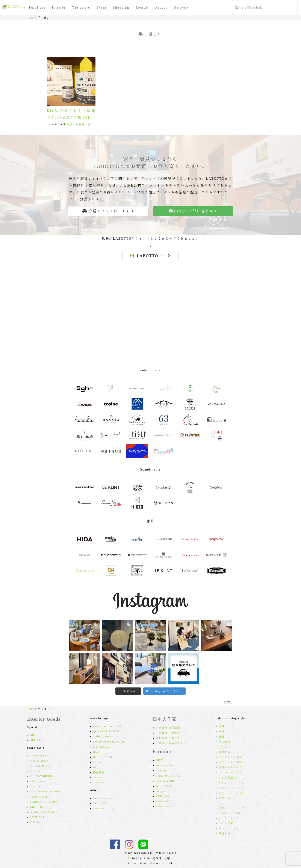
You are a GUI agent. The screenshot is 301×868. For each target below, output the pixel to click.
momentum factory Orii (109, 726)
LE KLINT (38, 817)
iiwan (97, 752)
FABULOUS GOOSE (44, 802)
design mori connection (109, 741)
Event (102, 7)
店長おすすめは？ (230, 767)
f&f (95, 767)
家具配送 (224, 752)
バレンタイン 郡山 (231, 757)
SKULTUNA (39, 807)
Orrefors (36, 771)
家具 (222, 726)
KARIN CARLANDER (45, 791)
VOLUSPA (100, 803)
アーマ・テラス (229, 818)
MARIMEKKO (40, 755)
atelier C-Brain (103, 736)
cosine (97, 762)
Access (161, 7)
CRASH (161, 770)
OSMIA (36, 822)
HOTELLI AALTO (231, 813)
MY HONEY (101, 747)
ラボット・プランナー (233, 808)
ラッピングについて (232, 783)
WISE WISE (164, 786)
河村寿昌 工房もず (168, 738)
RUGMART (164, 801)
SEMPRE (36, 740)
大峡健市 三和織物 (168, 728)
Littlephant (38, 781)
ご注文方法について (232, 777)
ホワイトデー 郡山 (231, 762)
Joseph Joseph (40, 796)
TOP (31, 18)
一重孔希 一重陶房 (168, 733)
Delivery (181, 7)
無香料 (80, 124)
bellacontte (163, 806)
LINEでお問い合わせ (193, 211)
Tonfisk (36, 786)
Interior (59, 7)
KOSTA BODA (40, 766)
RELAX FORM (166, 781)
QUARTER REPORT (107, 731)
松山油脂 (99, 772)
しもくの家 (226, 823)
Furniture (37, 7)
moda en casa (165, 765)
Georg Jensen (39, 760)
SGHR (35, 735)
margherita (163, 791)
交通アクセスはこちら (108, 211)
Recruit (142, 7)
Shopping (121, 7)
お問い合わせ (227, 798)
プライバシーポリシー (233, 793)
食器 (222, 736)
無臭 (70, 124)
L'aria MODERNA (168, 775)
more (227, 701)
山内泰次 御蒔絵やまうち (172, 743)
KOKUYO (163, 796)
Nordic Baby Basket (44, 812)
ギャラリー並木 (229, 828)
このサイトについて (232, 788)
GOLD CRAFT (103, 757)
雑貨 (222, 731)
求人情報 (224, 741)
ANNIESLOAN (103, 808)
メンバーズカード (230, 772)
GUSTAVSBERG (41, 776)
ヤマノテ (99, 777)
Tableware (81, 7)
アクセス (224, 747)
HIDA (160, 760)
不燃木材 (224, 833)
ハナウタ (99, 783)
